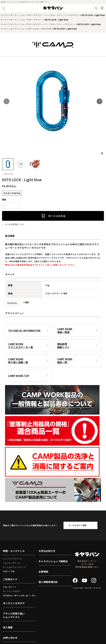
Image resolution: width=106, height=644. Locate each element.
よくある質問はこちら (15, 224)
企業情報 (43, 572)
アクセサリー (70, 24)
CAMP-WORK (46, 29)
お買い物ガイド (10, 587)
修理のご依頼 (9, 571)
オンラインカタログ (12, 591)
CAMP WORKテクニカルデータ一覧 (21, 346)
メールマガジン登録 (77, 525)
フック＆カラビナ (72, 15)
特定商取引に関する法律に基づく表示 (19, 596)
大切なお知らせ (47, 551)
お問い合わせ (10, 638)
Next (100, 101)
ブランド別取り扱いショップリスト (14, 615)
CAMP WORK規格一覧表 (65, 330)
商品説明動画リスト (63, 346)
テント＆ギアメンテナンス (14, 567)
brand (36, 29)
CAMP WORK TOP (19, 376)
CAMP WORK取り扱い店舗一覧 (18, 361)
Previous (6, 101)
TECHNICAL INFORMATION (24, 330)
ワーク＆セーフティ (54, 15)
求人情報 (8, 627)
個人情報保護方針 (48, 582)
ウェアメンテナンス (12, 563)
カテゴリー (38, 15)
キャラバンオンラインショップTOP (16, 15)
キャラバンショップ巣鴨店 (53, 561)
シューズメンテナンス (12, 559)
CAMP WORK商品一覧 (65, 361)
